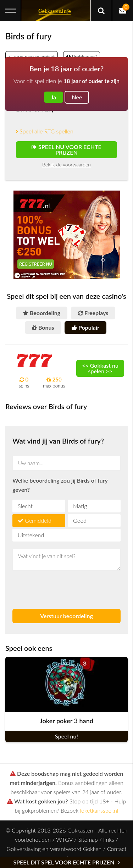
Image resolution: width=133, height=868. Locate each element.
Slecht (25, 506)
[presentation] (54, 587)
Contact (117, 849)
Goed (80, 520)
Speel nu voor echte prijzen (66, 150)
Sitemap (88, 839)
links (109, 839)
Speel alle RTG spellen (45, 131)
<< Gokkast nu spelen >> (100, 368)
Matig (80, 506)
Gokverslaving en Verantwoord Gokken (54, 849)
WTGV (64, 839)
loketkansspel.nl (99, 810)
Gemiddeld (38, 520)
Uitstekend (31, 535)
